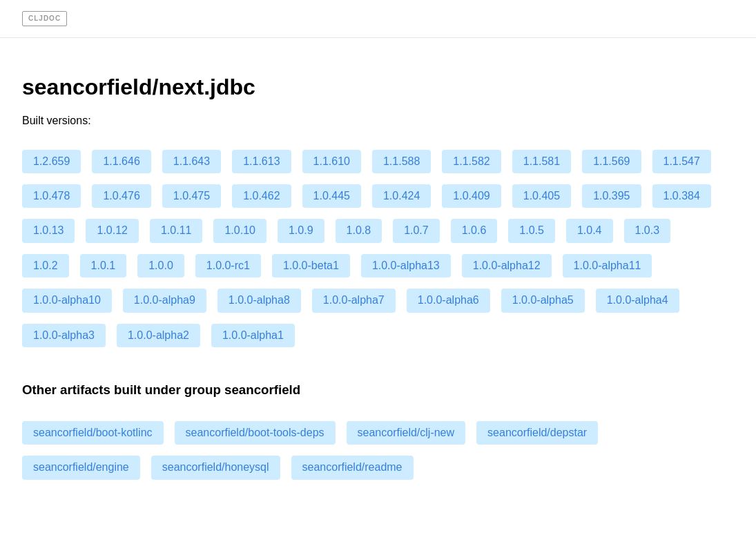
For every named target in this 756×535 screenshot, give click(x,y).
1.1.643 (192, 161)
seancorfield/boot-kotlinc (93, 432)
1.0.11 (176, 230)
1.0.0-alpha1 (253, 335)
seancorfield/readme (352, 467)
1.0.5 (532, 230)
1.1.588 (401, 161)
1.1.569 (611, 161)
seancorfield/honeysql (216, 467)
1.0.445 (332, 196)
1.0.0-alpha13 (406, 265)
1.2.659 (51, 161)
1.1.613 (261, 161)
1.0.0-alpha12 (507, 265)
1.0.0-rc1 (228, 265)
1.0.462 (261, 196)
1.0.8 (359, 230)
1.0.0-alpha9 (165, 300)
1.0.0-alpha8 (259, 300)
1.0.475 (192, 196)
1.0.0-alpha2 (158, 335)
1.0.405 (542, 196)
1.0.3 (648, 230)
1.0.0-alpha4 (638, 300)
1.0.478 (51, 196)
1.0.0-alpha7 (354, 300)
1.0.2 (46, 265)
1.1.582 (471, 161)
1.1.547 (682, 161)
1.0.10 (240, 230)
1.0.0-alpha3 (64, 335)
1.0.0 (161, 265)
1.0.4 (590, 230)
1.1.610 (332, 161)
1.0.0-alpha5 (543, 300)
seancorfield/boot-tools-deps (255, 432)
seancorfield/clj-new (406, 432)
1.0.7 (416, 230)
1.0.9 (301, 230)
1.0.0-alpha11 (608, 265)
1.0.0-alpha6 (448, 300)
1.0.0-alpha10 (67, 300)
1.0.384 (682, 196)
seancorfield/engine (81, 467)
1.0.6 (474, 230)
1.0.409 (471, 196)
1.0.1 (104, 265)
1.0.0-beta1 (311, 265)
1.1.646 (121, 161)
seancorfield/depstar (537, 432)
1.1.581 (542, 161)
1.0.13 (48, 230)
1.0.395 (611, 196)
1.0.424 (401, 196)
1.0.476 (121, 196)
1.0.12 (112, 230)
